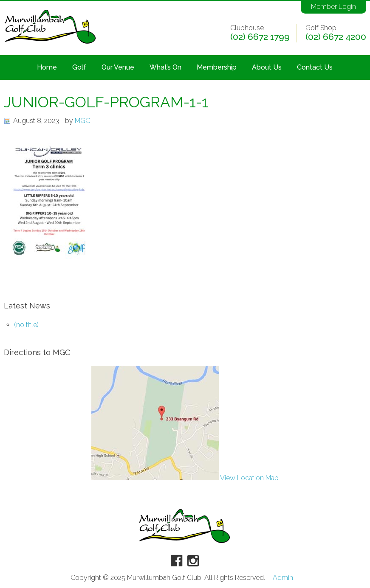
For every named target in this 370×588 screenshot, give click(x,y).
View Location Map (185, 478)
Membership (217, 67)
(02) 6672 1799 (260, 37)
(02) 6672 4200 (336, 37)
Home (47, 67)
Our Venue (118, 67)
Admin (283, 578)
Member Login (333, 7)
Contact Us (315, 67)
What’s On (165, 67)
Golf (79, 67)
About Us (267, 67)
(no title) (26, 325)
